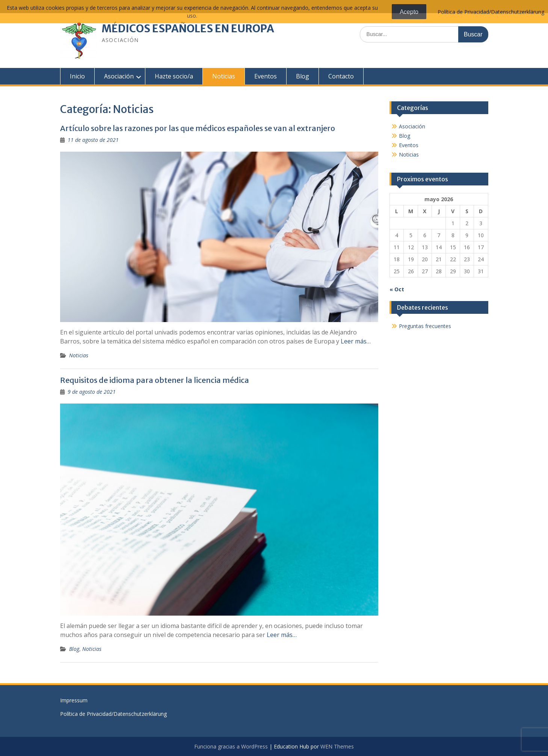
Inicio (77, 76)
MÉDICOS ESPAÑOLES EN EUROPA (188, 29)
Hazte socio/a (174, 76)
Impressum (74, 700)
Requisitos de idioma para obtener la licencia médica (155, 380)
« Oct (397, 289)
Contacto (341, 76)
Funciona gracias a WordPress (231, 746)
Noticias (224, 76)
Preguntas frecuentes (425, 326)
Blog (303, 76)
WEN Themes (337, 746)
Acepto (409, 12)
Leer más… (356, 341)
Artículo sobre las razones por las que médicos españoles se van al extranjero (198, 128)
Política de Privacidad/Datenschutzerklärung (113, 714)
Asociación (119, 76)
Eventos (266, 76)
